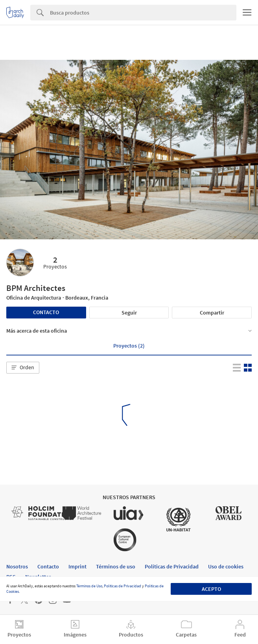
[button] (23, 368)
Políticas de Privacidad (123, 586)
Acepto (211, 589)
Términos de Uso (89, 586)
